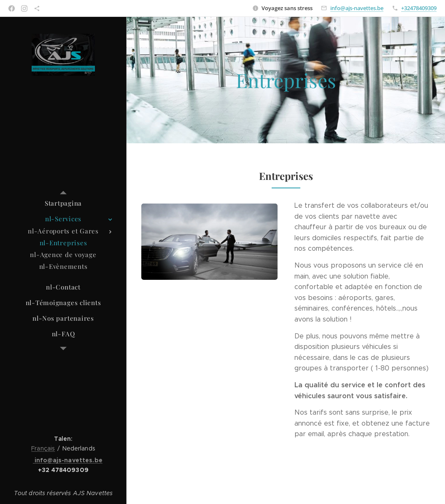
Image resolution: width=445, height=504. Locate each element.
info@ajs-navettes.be (357, 8)
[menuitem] (63, 203)
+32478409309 (419, 8)
